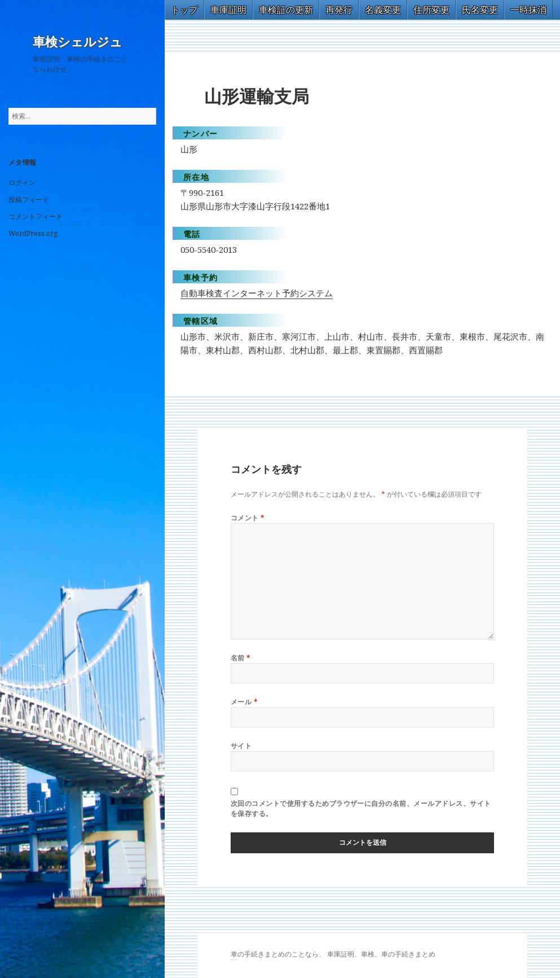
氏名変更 (480, 10)
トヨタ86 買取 (235, 960)
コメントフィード (36, 216)
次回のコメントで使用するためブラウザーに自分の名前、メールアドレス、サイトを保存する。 (361, 808)
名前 (241, 658)
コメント (248, 518)
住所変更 (431, 10)
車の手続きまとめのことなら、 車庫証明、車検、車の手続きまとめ (333, 954)
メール (244, 702)
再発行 (339, 10)
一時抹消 (528, 10)
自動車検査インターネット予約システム (257, 293)
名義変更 (383, 10)
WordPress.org (33, 233)
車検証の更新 (286, 10)
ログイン (22, 183)
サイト (241, 746)
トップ (184, 10)
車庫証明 (228, 10)
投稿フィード (29, 199)
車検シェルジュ (78, 42)
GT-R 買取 (232, 960)
